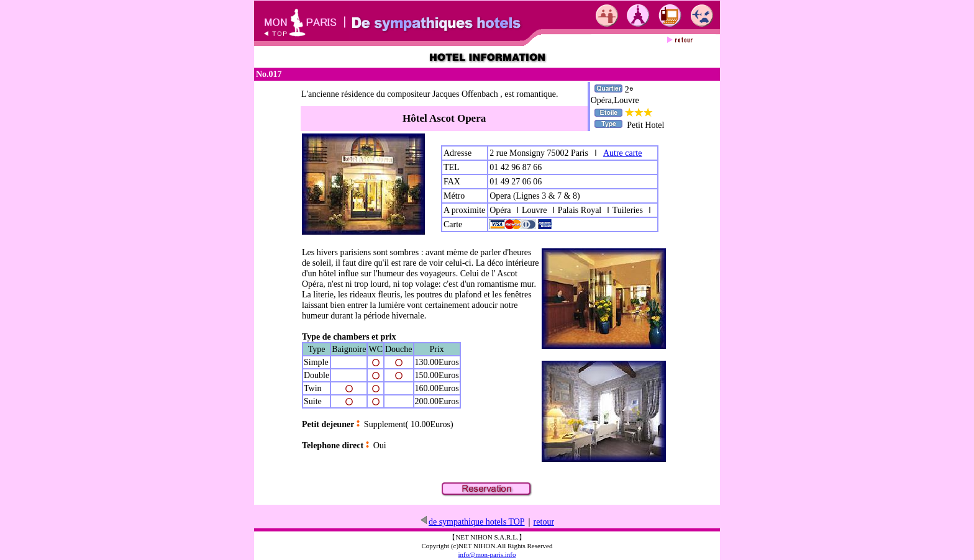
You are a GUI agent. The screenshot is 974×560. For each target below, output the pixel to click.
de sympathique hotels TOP (472, 522)
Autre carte (623, 153)
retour (544, 522)
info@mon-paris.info (487, 554)
